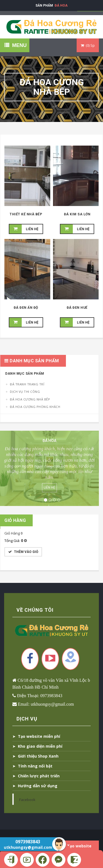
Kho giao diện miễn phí (40, 746)
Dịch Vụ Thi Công (25, 392)
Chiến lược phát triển (39, 776)
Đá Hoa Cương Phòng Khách (35, 407)
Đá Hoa (61, 5)
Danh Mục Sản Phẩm (25, 374)
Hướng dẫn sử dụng (38, 786)
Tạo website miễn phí (39, 736)
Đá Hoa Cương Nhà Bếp (30, 399)
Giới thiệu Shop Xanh (38, 756)
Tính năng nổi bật (35, 766)
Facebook (27, 800)
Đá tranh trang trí (27, 384)
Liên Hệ (49, 488)
